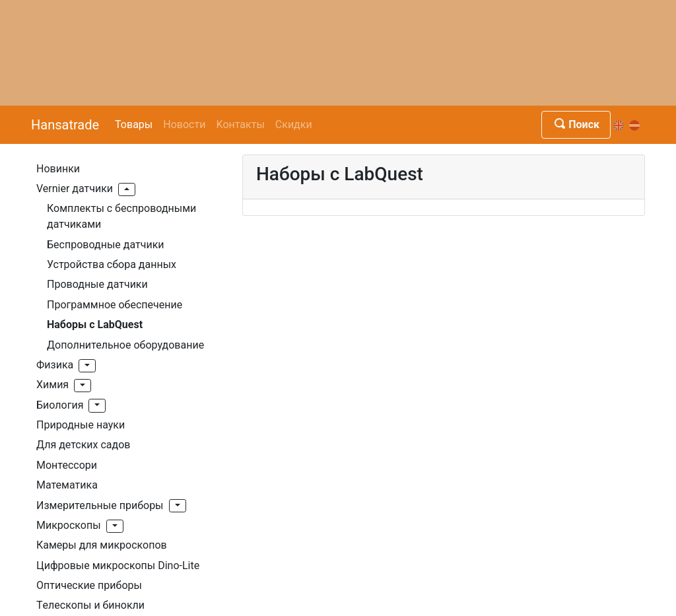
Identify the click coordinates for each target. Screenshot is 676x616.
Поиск (576, 124)
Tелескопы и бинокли (90, 605)
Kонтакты (240, 124)
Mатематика (67, 485)
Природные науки (81, 425)
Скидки (294, 124)
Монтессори (67, 465)
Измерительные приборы (100, 505)
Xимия (52, 385)
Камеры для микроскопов (102, 545)
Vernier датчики (75, 188)
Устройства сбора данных (112, 264)
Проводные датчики (97, 284)
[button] (127, 189)
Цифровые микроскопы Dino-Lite (118, 565)
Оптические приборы (89, 585)
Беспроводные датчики (106, 245)
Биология (60, 405)
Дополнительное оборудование (125, 345)
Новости (184, 124)
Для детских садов (83, 445)
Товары (134, 124)
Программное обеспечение (115, 305)
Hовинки (58, 169)
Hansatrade (65, 125)
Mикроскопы (69, 525)
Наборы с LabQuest (95, 325)
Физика (55, 365)
